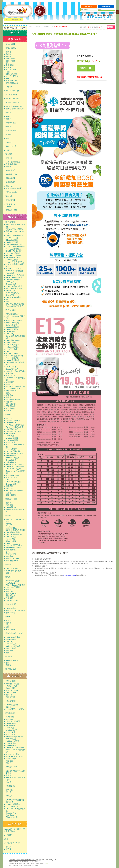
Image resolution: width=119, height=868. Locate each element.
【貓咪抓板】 (9, 657)
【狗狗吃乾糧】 (10, 713)
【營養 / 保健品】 (11, 48)
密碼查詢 (91, 15)
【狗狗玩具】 (9, 796)
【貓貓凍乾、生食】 (12, 499)
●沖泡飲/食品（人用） (12, 843)
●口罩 (6, 839)
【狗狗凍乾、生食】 (12, 767)
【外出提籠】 (9, 158)
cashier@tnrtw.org (70, 575)
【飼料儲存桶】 (10, 182)
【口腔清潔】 (9, 87)
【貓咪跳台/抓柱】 (11, 669)
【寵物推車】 (9, 196)
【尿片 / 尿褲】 (10, 44)
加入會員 (83, 15)
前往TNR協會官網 (13, 20)
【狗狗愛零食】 (10, 786)
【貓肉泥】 (8, 565)
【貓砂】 (7, 617)
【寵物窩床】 (9, 154)
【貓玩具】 (8, 577)
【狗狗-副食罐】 (10, 681)
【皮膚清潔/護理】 (11, 123)
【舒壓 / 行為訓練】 (11, 192)
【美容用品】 (9, 113)
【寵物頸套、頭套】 (12, 174)
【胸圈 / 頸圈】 (10, 200)
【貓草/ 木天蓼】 (10, 604)
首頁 (31, 26)
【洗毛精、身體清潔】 (12, 102)
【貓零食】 (8, 516)
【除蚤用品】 (9, 127)
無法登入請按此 (100, 15)
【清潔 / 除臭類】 (11, 130)
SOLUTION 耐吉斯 (60, 26)
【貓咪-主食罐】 (10, 222)
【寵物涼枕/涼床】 (11, 146)
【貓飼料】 (8, 414)
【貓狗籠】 (8, 142)
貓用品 (38, 26)
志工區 (110, 15)
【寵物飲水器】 (10, 170)
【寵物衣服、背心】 (12, 210)
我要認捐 (83, 68)
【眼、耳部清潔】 (11, 95)
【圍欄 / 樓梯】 (10, 178)
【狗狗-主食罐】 (10, 701)
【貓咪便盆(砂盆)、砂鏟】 (14, 633)
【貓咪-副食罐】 (10, 310)
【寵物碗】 (8, 134)
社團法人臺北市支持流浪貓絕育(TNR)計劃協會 (22, 860)
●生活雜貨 (8, 835)
